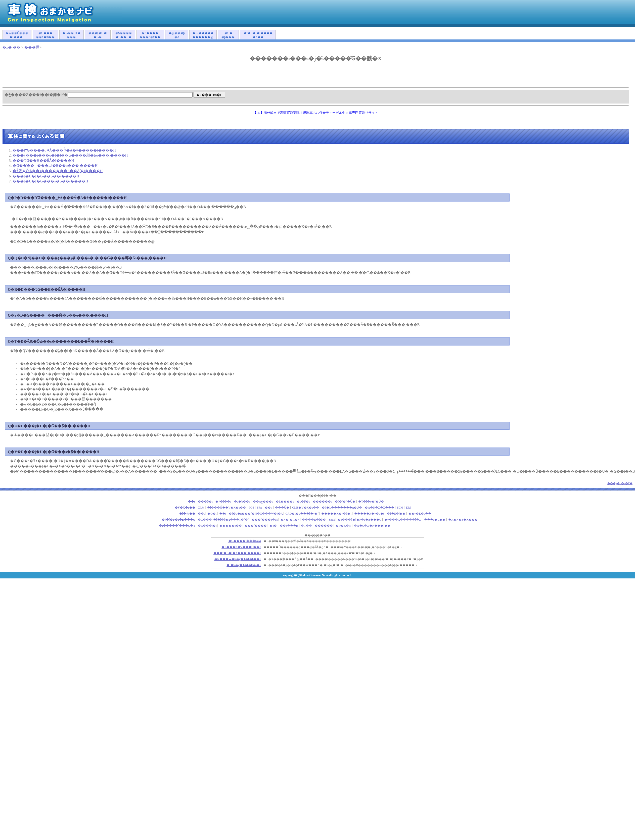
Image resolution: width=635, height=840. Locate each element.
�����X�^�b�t (336, 514)
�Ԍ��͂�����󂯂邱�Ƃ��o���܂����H (55, 166)
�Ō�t (212, 514)
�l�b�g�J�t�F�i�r (244, 565)
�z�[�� (11, 47)
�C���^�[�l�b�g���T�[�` (223, 520)
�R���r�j (207, 526)
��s (192, 502)
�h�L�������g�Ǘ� (342, 508)
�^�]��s (223, 502)
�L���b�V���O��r (241, 547)
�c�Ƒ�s (303, 502)
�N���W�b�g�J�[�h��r (238, 559)
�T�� (306, 526)
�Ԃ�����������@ (203, 35)
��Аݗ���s (263, 502)
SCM (400, 508)
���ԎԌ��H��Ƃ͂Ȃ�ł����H (43, 161)
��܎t (201, 514)
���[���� (256, 526)
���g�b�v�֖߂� (620, 483)
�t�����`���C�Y (177, 526)
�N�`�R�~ (290, 520)
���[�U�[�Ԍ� (98, 35)
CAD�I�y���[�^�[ (302, 514)
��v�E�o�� (420, 514)
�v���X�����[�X (403, 520)
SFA (259, 508)
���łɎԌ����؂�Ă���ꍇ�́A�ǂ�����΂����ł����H (64, 150)
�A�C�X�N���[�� (372, 526)
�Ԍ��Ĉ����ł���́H (17, 35)
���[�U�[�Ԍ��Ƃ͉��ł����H (46, 176)
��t (223, 514)
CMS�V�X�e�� (306, 508)
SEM (332, 520)
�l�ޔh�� (187, 514)
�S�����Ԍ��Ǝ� (124, 35)
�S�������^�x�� (150, 35)
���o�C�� (435, 520)
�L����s (285, 502)
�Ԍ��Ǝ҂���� (72, 35)
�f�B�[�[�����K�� (258, 35)
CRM (201, 508)
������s (322, 502)
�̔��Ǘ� (282, 508)
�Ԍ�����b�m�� (45, 35)
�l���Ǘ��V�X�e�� (226, 508)
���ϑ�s (205, 502)
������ (324, 526)
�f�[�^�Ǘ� (345, 502)
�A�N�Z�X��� (379, 508)
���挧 (32, 47)
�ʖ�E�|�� (396, 514)
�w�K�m (343, 526)
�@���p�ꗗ (177, 35)
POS (252, 508)
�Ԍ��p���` (229, 35)
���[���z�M (265, 520)
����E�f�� (314, 520)
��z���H (289, 526)
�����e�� (231, 526)
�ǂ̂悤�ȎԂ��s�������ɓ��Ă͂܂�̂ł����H (58, 171)
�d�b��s (242, 502)
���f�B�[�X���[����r (237, 553)
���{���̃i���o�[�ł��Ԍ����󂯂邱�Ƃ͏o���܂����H (70, 155)
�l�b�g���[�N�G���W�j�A (256, 514)
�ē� (273, 526)
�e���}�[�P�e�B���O (360, 520)
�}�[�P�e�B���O (178, 520)
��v (268, 508)
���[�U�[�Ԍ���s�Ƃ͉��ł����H (50, 181)
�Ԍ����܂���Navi (245, 541)
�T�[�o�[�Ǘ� (371, 502)
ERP (409, 508)
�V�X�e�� (185, 508)
